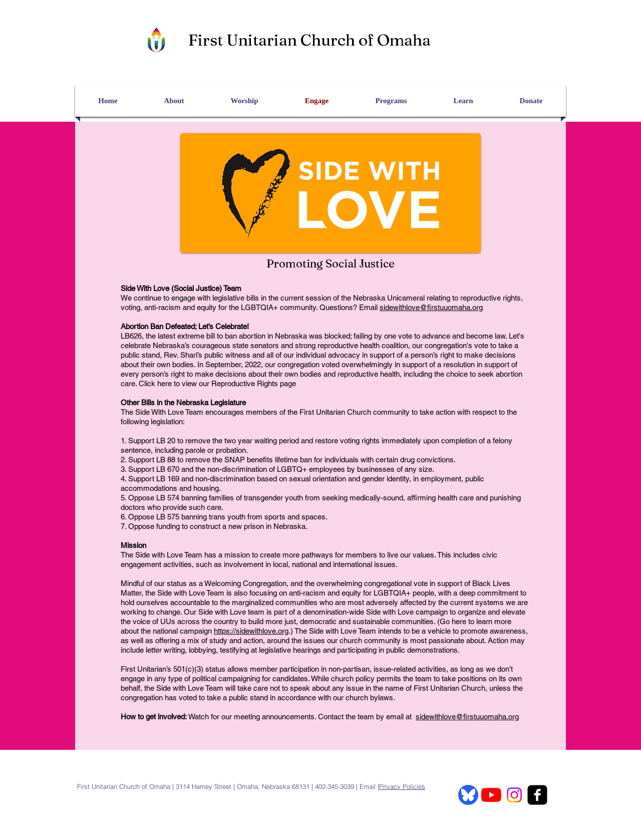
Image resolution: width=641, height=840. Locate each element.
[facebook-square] (537, 795)
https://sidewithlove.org (251, 631)
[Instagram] (514, 795)
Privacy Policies (402, 786)
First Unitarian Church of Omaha (309, 40)
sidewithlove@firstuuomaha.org (431, 307)
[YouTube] (491, 795)
